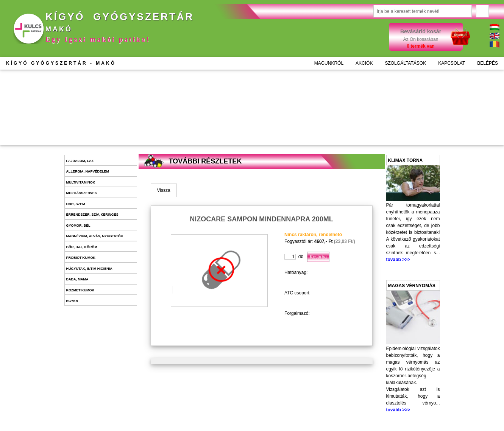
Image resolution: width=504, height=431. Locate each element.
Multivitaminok (81, 182)
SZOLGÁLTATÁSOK (405, 63)
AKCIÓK (364, 63)
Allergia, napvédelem (88, 171)
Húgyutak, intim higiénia (89, 269)
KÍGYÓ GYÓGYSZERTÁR (61, 63)
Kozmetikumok (80, 290)
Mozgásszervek (82, 193)
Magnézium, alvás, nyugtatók (95, 236)
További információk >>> (190, 113)
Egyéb (72, 301)
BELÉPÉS (488, 63)
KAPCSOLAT (452, 63)
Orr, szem (76, 204)
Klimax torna (406, 160)
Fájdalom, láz (80, 161)
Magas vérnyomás (412, 286)
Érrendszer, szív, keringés (92, 215)
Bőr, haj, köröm (82, 247)
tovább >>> (398, 260)
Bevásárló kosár (421, 31)
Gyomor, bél (78, 226)
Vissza (164, 190)
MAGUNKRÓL (329, 63)
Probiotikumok (81, 258)
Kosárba (201, 129)
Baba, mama (77, 279)
